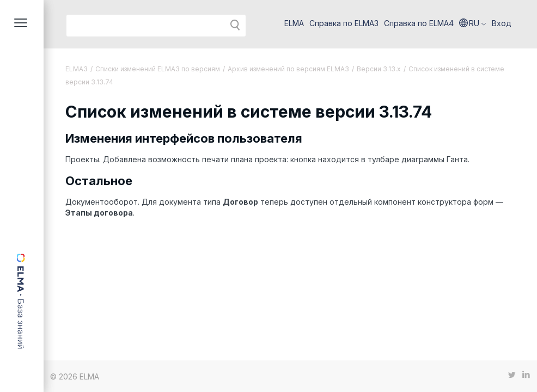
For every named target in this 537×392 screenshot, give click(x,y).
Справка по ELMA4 (419, 23)
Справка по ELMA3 (344, 23)
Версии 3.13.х (379, 69)
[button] (473, 23)
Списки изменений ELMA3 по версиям (158, 69)
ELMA (294, 23)
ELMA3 (77, 69)
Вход (502, 23)
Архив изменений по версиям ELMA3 (288, 69)
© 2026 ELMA (75, 376)
